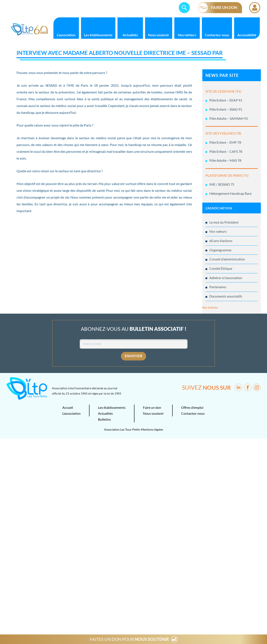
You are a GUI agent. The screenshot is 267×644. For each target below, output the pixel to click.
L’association (66, 35)
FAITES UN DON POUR (129, 639)
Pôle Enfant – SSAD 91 (226, 109)
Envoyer (134, 356)
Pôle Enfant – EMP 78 (225, 142)
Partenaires (218, 287)
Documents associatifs (226, 296)
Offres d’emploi (192, 407)
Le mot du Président (224, 222)
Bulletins (104, 419)
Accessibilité (247, 35)
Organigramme (220, 250)
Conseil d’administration (227, 259)
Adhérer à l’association (226, 278)
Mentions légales (152, 429)
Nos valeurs (218, 231)
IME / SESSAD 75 (222, 184)
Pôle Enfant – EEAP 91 (226, 100)
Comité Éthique (221, 268)
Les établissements (98, 35)
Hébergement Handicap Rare (230, 193)
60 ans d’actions (221, 241)
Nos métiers (187, 35)
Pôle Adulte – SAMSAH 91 (229, 118)
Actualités (130, 35)
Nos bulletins (210, 307)
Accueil (68, 407)
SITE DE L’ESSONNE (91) (223, 91)
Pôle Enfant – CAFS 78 (226, 151)
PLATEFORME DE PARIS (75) (227, 175)
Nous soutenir (159, 35)
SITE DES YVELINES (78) (223, 133)
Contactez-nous (217, 35)
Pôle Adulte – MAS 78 (225, 160)
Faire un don (152, 407)
